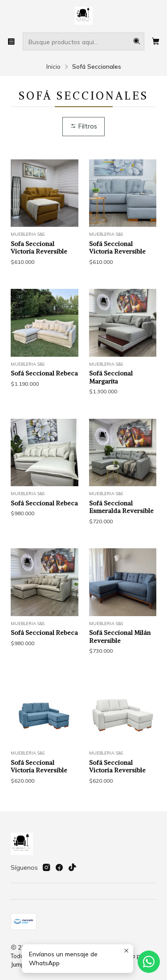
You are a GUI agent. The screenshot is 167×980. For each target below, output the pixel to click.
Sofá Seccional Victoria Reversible (117, 248)
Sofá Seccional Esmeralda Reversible (121, 538)
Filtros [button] (83, 126)
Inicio (53, 67)
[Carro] (156, 41)
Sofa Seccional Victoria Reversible (39, 248)
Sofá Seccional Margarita (111, 408)
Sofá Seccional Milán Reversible (120, 667)
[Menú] (11, 41)
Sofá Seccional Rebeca (44, 404)
